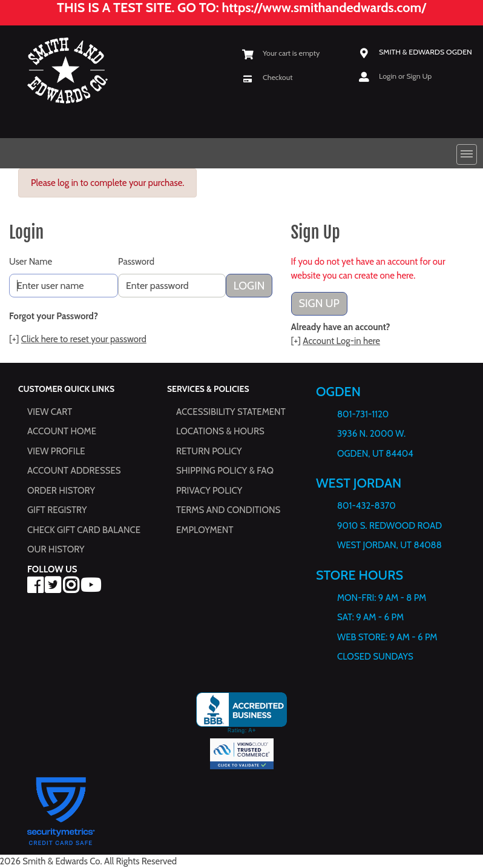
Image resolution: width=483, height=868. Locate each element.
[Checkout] (267, 77)
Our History (56, 549)
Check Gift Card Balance (84, 530)
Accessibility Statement (231, 412)
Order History (61, 491)
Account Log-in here (341, 341)
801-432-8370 (366, 506)
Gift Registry (57, 510)
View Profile (56, 451)
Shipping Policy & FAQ (225, 471)
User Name (31, 262)
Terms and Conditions (228, 510)
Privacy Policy (209, 491)
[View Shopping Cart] (281, 53)
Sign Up (319, 303)
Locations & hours (220, 431)
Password (136, 262)
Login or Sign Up (405, 75)
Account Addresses (74, 471)
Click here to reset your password (84, 339)
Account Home (62, 431)
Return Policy (209, 451)
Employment (205, 530)
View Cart (50, 412)
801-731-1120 (363, 414)
